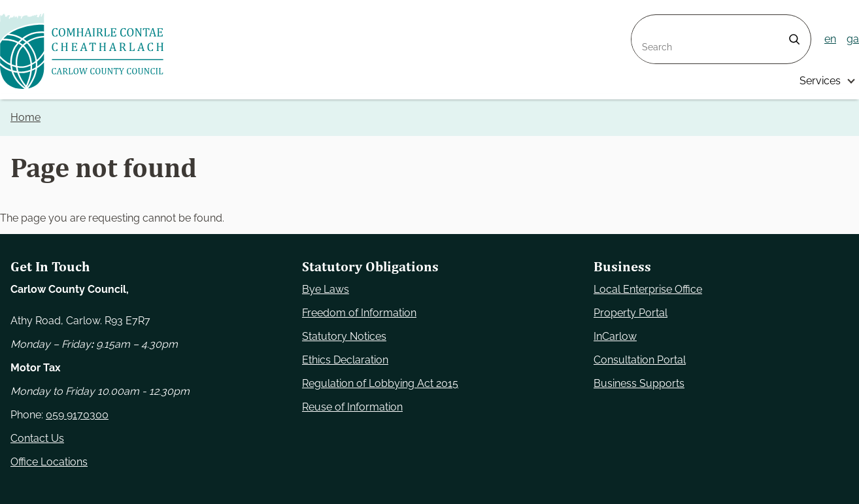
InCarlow (615, 336)
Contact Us (37, 438)
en (830, 39)
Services (820, 81)
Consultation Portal (640, 360)
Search (648, 23)
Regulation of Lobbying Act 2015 (380, 383)
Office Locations (49, 462)
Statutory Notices (344, 336)
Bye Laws (326, 289)
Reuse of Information (352, 407)
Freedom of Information (359, 313)
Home (25, 117)
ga (853, 39)
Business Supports (639, 383)
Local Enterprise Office (648, 289)
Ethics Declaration (345, 360)
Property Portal (631, 313)
